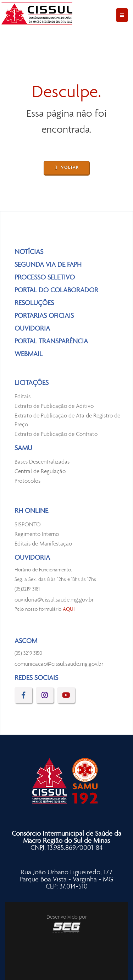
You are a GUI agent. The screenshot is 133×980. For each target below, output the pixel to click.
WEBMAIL (29, 354)
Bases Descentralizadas (42, 462)
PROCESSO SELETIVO (45, 278)
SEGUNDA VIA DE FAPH (48, 265)
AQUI (69, 610)
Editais (23, 397)
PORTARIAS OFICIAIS (44, 316)
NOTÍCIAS (29, 252)
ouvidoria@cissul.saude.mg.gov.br (54, 600)
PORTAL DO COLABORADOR (56, 290)
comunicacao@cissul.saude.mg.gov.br (59, 664)
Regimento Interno (37, 534)
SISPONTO (28, 525)
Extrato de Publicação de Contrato (56, 434)
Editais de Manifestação (43, 544)
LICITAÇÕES (32, 383)
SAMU (23, 448)
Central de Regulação (40, 472)
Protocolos (27, 481)
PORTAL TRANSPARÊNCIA (51, 342)
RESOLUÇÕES (34, 303)
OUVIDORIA (32, 329)
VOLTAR (67, 168)
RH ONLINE (31, 511)
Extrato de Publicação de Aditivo (54, 406)
